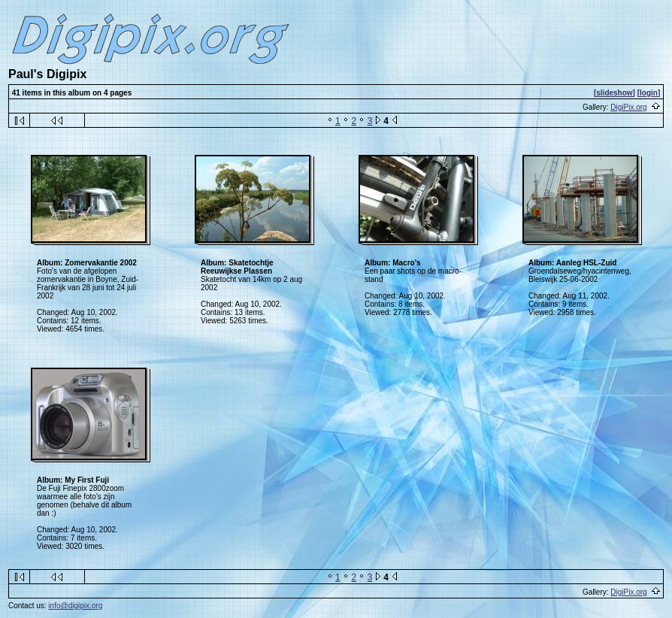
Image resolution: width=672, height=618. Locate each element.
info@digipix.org (75, 606)
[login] (649, 93)
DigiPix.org (628, 107)
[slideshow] (614, 93)
